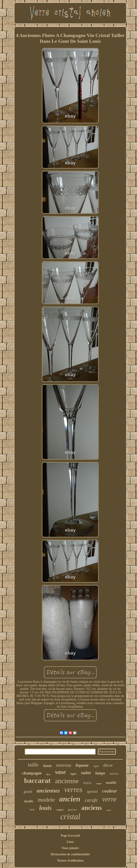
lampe (100, 773)
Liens (70, 842)
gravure (73, 810)
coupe (99, 783)
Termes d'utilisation (70, 861)
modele (46, 800)
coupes (60, 810)
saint (86, 773)
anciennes (48, 791)
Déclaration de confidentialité (70, 854)
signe (73, 774)
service (114, 774)
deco (48, 774)
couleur (110, 791)
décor (108, 765)
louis (45, 808)
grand (28, 791)
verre (109, 799)
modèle (111, 783)
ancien (70, 799)
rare (32, 810)
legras (87, 783)
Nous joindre (70, 848)
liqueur (82, 765)
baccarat (37, 780)
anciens (92, 808)
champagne (32, 773)
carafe (91, 800)
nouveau (64, 765)
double (29, 801)
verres (73, 790)
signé (96, 766)
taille (33, 765)
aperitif (92, 791)
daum (47, 766)
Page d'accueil (70, 836)
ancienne (67, 781)
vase (60, 772)
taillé (109, 810)
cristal (70, 817)
